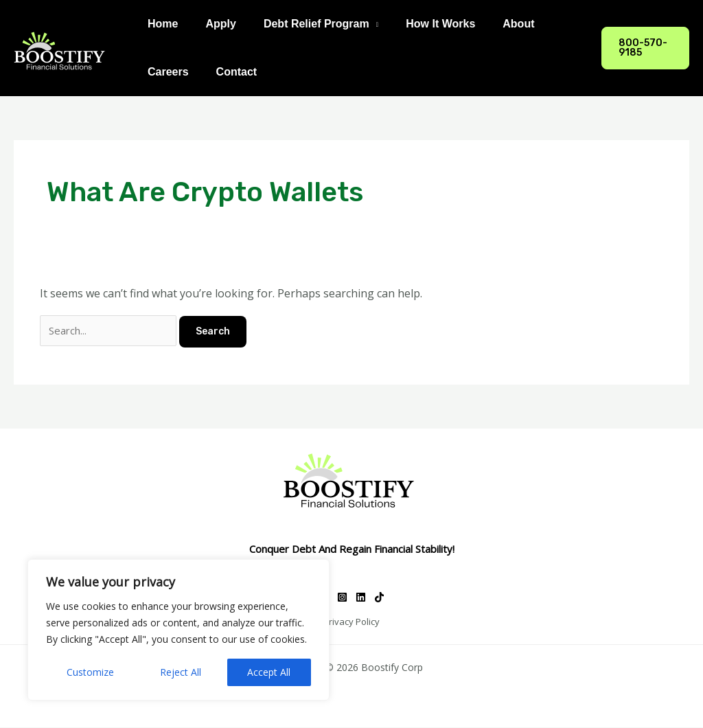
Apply (212, 24)
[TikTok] (379, 599)
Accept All (269, 672)
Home (160, 24)
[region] (178, 630)
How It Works (421, 24)
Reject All (181, 672)
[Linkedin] (361, 599)
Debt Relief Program (303, 24)
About (494, 24)
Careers (165, 72)
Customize (90, 672)
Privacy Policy (351, 623)
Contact (229, 72)
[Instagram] (342, 599)
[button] (643, 48)
